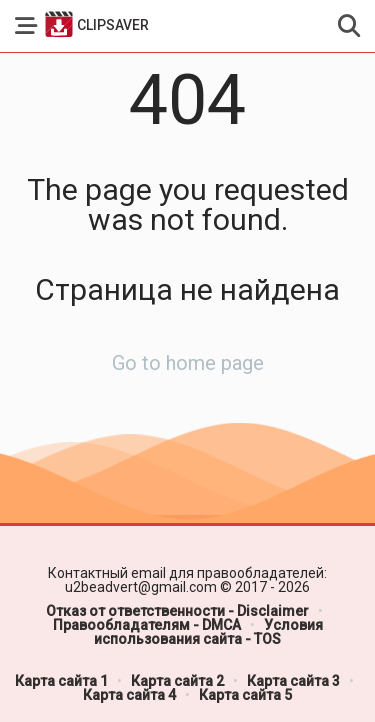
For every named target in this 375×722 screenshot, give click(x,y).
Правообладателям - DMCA (147, 625)
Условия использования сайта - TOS (208, 632)
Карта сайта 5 (245, 695)
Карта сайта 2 (177, 681)
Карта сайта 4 (129, 695)
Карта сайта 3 (293, 681)
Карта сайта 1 (61, 681)
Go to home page (188, 363)
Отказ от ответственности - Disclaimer (177, 611)
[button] (26, 26)
